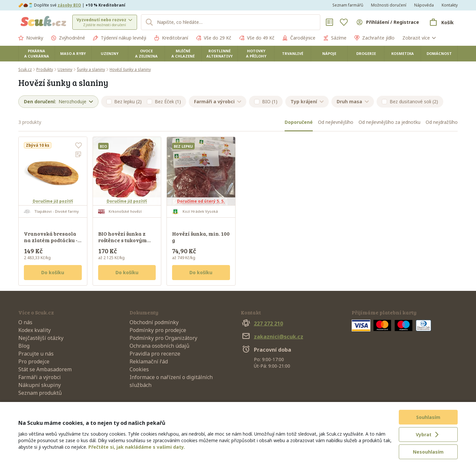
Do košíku (53, 272)
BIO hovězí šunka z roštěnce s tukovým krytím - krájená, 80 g (125, 240)
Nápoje (329, 53)
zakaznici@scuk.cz (272, 337)
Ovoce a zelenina (146, 53)
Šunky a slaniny (91, 69)
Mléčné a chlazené (183, 53)
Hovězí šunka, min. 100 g (201, 237)
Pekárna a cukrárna (37, 53)
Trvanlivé (293, 53)
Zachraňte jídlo (374, 38)
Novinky (31, 38)
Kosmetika (403, 53)
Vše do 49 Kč (257, 38)
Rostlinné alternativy (220, 53)
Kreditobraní (171, 38)
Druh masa (353, 101)
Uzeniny (110, 53)
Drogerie (366, 53)
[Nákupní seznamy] (329, 22)
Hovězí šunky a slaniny (130, 69)
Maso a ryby (73, 53)
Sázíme (335, 38)
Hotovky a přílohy (256, 53)
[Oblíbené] (344, 22)
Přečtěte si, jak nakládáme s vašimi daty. (137, 447)
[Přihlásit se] (387, 22)
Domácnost (439, 53)
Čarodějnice (299, 38)
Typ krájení (307, 101)
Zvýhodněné (68, 38)
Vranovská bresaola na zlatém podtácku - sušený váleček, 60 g (51, 240)
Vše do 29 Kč (214, 38)
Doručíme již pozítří (53, 201)
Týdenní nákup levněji (120, 38)
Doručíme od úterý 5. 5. (201, 201)
